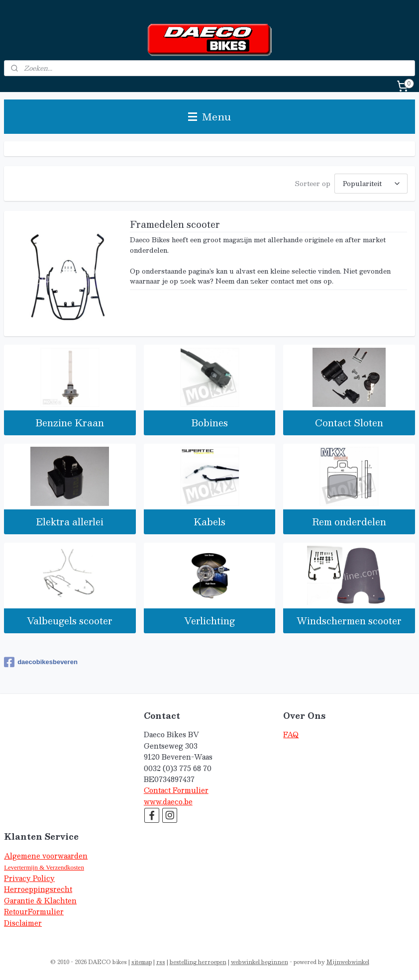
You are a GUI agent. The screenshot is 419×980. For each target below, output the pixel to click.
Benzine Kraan (70, 423)
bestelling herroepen (198, 962)
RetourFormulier (34, 912)
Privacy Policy (29, 878)
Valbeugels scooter (70, 621)
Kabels (209, 522)
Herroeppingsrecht (38, 889)
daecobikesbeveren (41, 662)
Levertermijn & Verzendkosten (44, 867)
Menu (209, 116)
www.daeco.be (168, 802)
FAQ (291, 735)
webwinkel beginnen (260, 962)
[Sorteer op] (371, 184)
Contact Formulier (176, 790)
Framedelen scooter (175, 225)
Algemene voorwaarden (46, 856)
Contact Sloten (349, 423)
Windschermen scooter (349, 621)
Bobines (209, 423)
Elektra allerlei (70, 522)
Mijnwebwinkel (348, 962)
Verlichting (209, 621)
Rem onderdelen (349, 522)
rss (161, 962)
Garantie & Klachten (40, 901)
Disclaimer (23, 923)
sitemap (142, 962)
